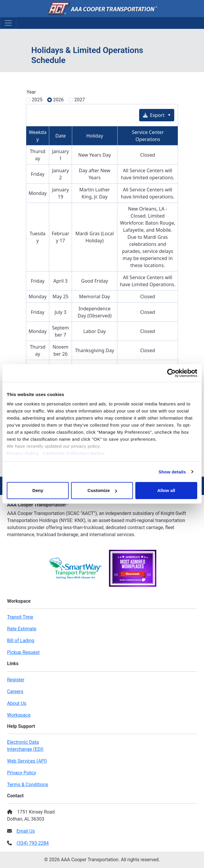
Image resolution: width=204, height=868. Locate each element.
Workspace (19, 715)
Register (16, 680)
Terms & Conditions (28, 785)
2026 (58, 100)
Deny (38, 490)
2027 (80, 100)
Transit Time (20, 617)
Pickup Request (23, 652)
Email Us (26, 831)
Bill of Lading (21, 641)
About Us (17, 703)
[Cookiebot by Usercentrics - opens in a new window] (171, 373)
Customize (102, 490)
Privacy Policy (23, 453)
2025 (37, 100)
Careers (15, 691)
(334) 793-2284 (33, 843)
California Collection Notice (76, 453)
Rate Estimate (22, 629)
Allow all (166, 490)
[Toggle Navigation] (8, 23)
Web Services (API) (27, 761)
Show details (172, 472)
